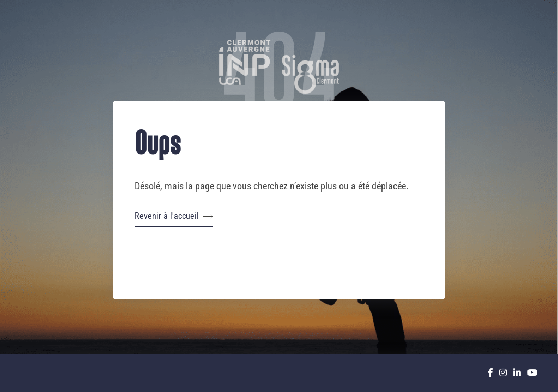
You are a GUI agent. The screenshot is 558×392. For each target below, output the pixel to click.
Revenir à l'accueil (174, 216)
